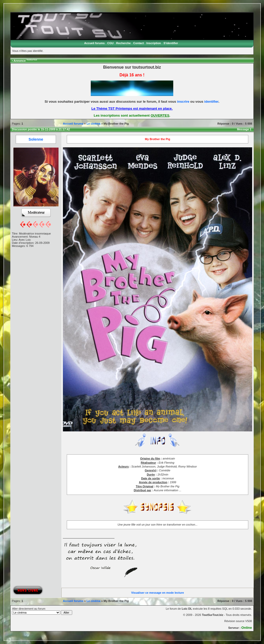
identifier (211, 102)
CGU (110, 43)
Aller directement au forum (42, 611)
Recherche (123, 43)
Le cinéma (94, 124)
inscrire (183, 102)
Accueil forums (94, 43)
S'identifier (171, 43)
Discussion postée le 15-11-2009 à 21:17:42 (41, 129)
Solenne (36, 139)
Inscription (154, 43)
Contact (139, 43)
